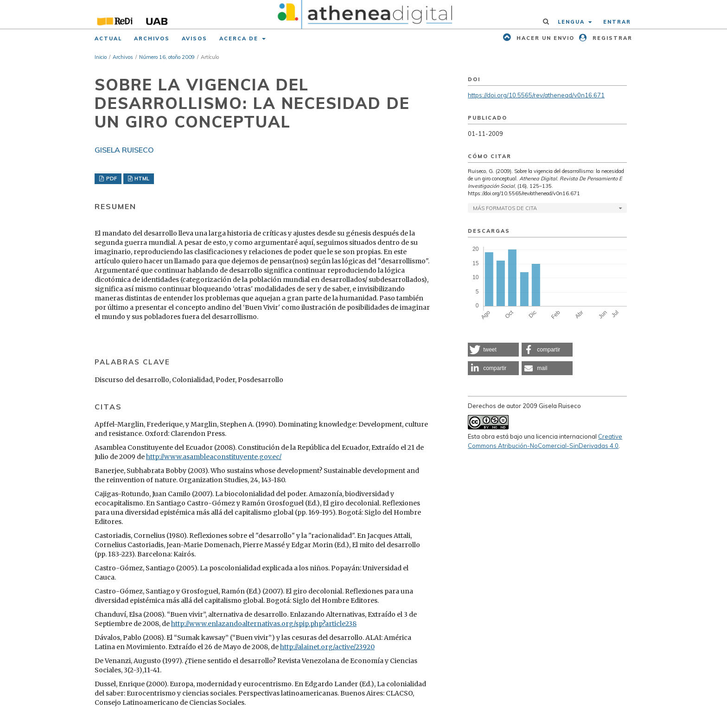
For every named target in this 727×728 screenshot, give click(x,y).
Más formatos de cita (505, 208)
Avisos (195, 38)
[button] (493, 350)
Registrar (611, 38)
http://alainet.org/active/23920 (327, 647)
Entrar (617, 22)
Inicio (101, 57)
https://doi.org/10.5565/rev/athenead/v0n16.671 (536, 95)
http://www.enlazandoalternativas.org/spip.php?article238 (264, 624)
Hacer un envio (544, 38)
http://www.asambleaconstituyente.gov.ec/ (214, 457)
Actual (108, 38)
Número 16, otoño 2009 (167, 57)
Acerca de (240, 38)
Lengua (572, 22)
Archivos (152, 38)
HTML (141, 179)
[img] (364, 14)
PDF (111, 179)
